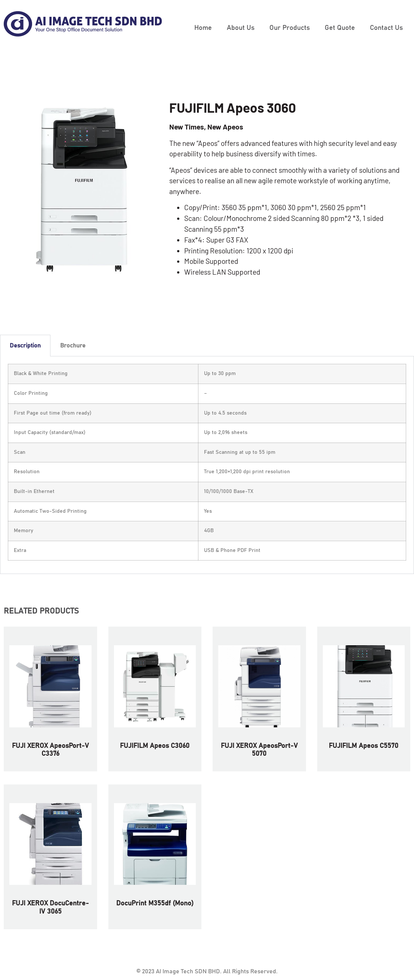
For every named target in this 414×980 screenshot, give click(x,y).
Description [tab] (25, 346)
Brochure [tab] (73, 346)
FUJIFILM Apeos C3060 (155, 746)
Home (203, 28)
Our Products (290, 28)
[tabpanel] (207, 465)
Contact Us (386, 28)
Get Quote (340, 28)
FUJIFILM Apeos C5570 (364, 746)
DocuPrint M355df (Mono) (155, 903)
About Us (241, 28)
